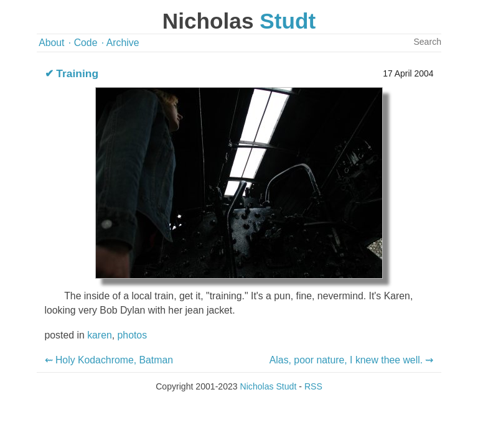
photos (133, 335)
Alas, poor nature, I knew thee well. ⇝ (352, 360)
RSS (313, 386)
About (51, 43)
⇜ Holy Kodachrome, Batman (109, 360)
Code (86, 43)
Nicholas (239, 21)
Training (77, 73)
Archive (123, 43)
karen (100, 335)
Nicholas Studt (269, 386)
